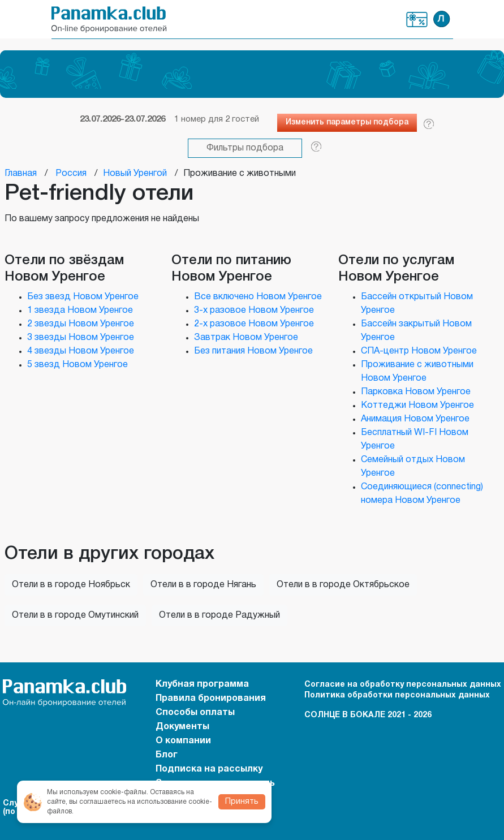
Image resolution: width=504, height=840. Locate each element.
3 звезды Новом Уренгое (81, 338)
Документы (182, 727)
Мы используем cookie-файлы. (98, 792)
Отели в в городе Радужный (219, 615)
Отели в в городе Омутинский (75, 615)
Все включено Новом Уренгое (258, 297)
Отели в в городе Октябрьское (343, 585)
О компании (183, 741)
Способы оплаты (195, 713)
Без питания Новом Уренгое (253, 351)
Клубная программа (417, 20)
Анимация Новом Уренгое (415, 419)
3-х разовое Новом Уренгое (254, 311)
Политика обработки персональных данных (397, 695)
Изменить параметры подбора (347, 122)
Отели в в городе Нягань (203, 585)
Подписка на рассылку (209, 769)
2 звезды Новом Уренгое (81, 324)
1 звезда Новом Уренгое (80, 311)
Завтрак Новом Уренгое (246, 338)
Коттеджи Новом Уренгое (417, 406)
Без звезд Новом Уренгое (83, 297)
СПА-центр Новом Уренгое (419, 351)
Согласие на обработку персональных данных (403, 685)
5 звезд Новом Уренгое (77, 365)
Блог (167, 755)
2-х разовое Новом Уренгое (254, 324)
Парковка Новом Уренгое (416, 392)
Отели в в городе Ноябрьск (71, 585)
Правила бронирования (211, 699)
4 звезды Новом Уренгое (81, 351)
